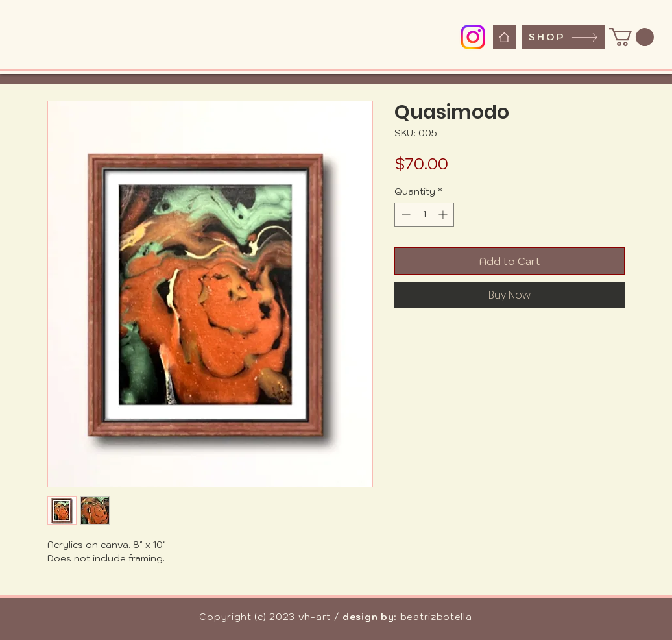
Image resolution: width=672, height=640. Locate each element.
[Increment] (444, 215)
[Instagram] (473, 37)
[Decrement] (404, 215)
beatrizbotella (436, 617)
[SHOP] (564, 37)
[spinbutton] (424, 215)
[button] (631, 37)
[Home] (504, 37)
